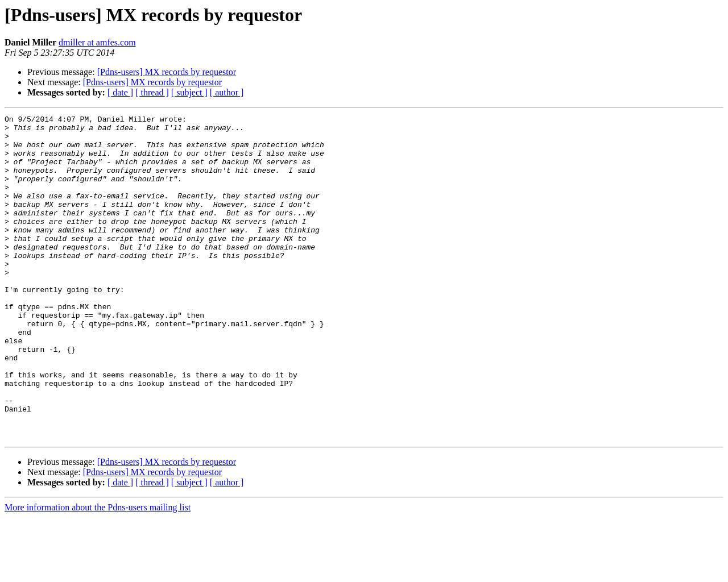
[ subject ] (189, 92)
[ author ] (227, 92)
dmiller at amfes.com (97, 42)
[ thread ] (152, 92)
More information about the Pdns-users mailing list (98, 572)
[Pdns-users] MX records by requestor (167, 72)
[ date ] (120, 92)
